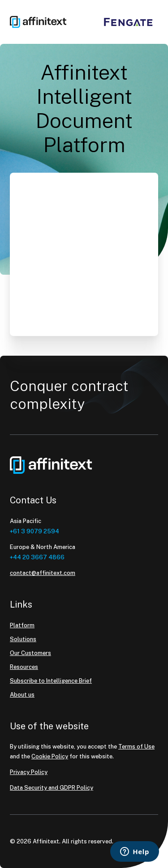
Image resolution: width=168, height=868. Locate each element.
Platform (22, 625)
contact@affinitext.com (43, 573)
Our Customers (30, 653)
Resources (24, 667)
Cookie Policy (50, 756)
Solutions (23, 639)
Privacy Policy (29, 772)
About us (22, 695)
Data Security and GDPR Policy (52, 788)
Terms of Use (136, 747)
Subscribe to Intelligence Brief (51, 681)
